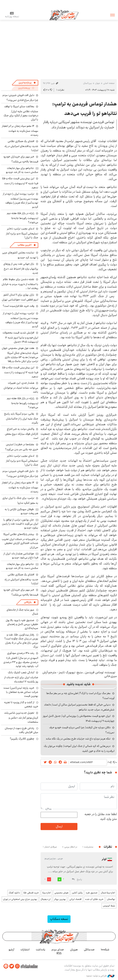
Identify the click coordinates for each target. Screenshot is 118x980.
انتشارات (25, 950)
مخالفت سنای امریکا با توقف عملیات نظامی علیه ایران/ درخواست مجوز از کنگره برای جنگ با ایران (21, 113)
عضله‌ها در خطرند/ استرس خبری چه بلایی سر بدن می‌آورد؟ (22, 447)
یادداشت (41, 950)
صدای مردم (58, 950)
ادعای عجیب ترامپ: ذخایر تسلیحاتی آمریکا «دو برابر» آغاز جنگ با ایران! (22, 233)
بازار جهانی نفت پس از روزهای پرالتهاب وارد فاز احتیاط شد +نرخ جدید (21, 268)
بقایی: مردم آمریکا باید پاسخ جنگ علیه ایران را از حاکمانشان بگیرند (21, 418)
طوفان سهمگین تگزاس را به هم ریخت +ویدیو (21, 511)
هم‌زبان (74, 950)
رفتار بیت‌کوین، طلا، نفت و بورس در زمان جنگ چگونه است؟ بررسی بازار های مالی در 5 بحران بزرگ (21, 641)
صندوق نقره (92, 893)
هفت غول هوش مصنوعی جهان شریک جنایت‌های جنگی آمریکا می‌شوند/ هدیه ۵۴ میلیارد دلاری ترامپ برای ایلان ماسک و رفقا (20, 355)
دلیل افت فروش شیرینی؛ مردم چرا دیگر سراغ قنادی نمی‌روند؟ (20, 98)
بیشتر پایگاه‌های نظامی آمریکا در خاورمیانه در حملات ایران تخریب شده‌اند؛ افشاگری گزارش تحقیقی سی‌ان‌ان (20, 541)
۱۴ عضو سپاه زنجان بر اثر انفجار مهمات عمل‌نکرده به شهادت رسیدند (20, 130)
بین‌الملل (88, 83)
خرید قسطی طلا (31, 893)
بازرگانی (28, 602)
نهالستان (111, 899)
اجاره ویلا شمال (108, 893)
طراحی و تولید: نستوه (100, 976)
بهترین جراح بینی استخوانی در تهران (20, 899)
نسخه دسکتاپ (59, 919)
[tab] (27, 83)
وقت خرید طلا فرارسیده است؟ (19, 306)
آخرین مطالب (25, 245)
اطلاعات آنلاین (64, 15)
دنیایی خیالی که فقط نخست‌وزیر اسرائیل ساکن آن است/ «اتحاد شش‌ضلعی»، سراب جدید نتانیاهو (79, 707)
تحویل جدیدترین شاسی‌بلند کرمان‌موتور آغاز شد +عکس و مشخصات (21, 717)
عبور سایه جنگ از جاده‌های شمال (22, 612)
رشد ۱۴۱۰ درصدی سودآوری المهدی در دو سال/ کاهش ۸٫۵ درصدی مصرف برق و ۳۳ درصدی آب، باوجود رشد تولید (21, 660)
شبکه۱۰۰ (105, 950)
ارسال (59, 826)
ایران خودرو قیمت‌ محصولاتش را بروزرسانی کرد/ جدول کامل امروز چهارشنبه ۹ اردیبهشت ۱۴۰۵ (79, 718)
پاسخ (79, 879)
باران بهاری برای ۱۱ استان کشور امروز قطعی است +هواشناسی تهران (20, 297)
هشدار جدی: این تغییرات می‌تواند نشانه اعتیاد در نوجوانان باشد (21, 387)
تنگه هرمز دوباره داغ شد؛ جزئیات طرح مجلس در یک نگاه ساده (78, 739)
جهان (98, 83)
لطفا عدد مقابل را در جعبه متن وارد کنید (101, 817)
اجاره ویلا (47, 893)
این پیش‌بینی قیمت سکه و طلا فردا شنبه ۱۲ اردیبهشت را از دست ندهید (20, 183)
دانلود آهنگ (14, 893)
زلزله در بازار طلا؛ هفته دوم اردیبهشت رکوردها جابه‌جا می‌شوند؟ (23, 218)
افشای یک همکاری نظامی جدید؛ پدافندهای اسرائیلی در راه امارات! (21, 146)
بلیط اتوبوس (109, 906)
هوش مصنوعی (61, 893)
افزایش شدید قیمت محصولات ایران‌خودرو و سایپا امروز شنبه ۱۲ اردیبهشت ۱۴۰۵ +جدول (20, 337)
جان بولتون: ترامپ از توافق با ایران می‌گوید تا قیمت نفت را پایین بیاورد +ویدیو (20, 524)
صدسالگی (89, 950)
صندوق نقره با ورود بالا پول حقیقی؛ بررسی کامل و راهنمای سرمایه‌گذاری (22, 624)
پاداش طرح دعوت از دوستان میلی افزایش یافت (21, 730)
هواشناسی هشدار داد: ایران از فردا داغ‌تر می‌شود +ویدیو (21, 556)
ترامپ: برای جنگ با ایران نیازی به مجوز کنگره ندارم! (20, 500)
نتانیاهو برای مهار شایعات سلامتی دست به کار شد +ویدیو (22, 170)
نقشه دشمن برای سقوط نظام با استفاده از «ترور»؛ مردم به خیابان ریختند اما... (20, 284)
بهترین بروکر (60, 899)
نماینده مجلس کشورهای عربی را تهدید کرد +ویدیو (20, 255)
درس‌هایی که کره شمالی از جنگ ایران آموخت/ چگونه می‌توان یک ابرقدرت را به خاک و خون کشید (79, 748)
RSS (59, 953)
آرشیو (11, 950)
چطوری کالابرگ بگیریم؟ (22, 739)
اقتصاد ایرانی (75, 899)
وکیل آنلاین (77, 893)
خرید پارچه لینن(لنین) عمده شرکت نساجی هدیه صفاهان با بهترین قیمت (21, 692)
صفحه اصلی (109, 83)
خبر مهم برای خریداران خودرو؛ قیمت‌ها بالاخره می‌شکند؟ (21, 159)
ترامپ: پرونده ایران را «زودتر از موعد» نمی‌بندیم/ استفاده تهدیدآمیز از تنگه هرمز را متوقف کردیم (21, 200)
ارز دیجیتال (46, 899)
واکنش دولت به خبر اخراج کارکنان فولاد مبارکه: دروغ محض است (22, 433)
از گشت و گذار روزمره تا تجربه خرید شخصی (21, 704)
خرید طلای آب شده (94, 899)
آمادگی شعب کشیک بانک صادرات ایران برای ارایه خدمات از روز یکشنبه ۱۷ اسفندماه (21, 677)
